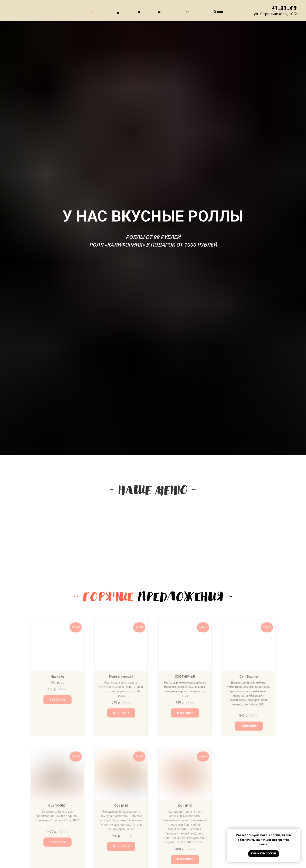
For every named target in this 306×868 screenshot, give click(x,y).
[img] (154, 531)
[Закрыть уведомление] (296, 832)
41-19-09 (284, 9)
